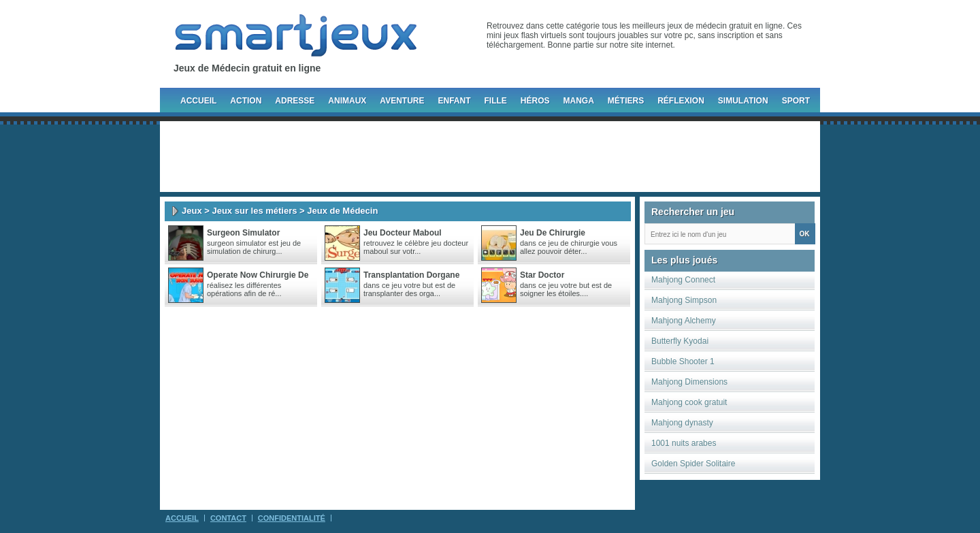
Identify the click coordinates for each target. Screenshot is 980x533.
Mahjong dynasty (682, 423)
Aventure (402, 101)
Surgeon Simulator (243, 233)
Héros (535, 101)
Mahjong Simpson (684, 300)
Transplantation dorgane (411, 275)
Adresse (295, 101)
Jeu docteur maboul (403, 233)
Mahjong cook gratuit (689, 402)
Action (246, 101)
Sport (796, 101)
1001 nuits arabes (684, 443)
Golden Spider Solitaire (693, 464)
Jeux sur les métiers (254, 211)
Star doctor (542, 275)
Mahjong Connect (683, 280)
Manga (579, 101)
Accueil (198, 101)
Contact (228, 518)
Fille (495, 101)
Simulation (743, 101)
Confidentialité (292, 518)
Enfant (454, 101)
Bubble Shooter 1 (683, 361)
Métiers (626, 101)
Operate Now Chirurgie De (258, 275)
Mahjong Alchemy (684, 321)
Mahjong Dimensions (689, 382)
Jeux (192, 211)
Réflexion (681, 101)
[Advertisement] (490, 157)
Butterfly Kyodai (680, 341)
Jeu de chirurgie (553, 233)
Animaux (347, 101)
